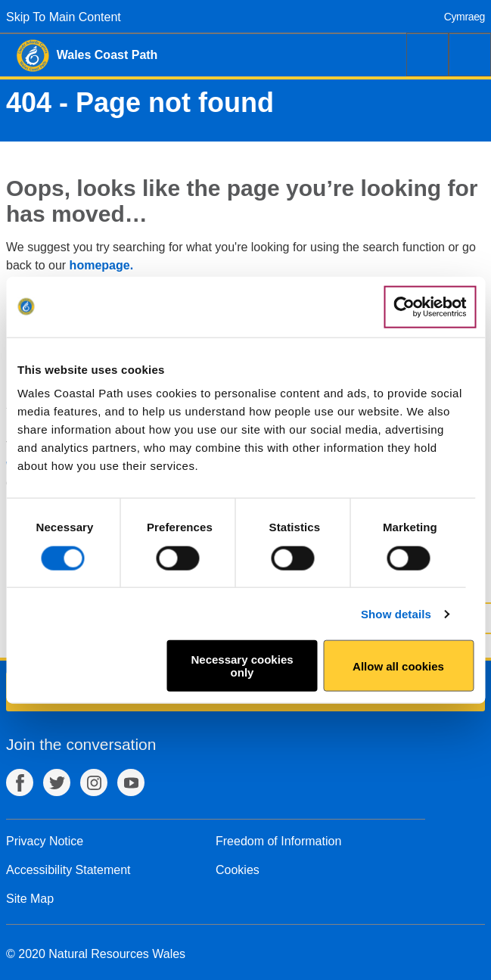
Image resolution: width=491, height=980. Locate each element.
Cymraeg (465, 17)
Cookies (238, 870)
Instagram (94, 782)
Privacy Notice (45, 841)
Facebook (20, 782)
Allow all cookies (398, 666)
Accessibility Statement (68, 870)
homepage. (101, 265)
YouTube (131, 782)
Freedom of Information (278, 841)
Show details (396, 613)
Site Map (30, 899)
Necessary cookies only (242, 666)
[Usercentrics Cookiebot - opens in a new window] (430, 306)
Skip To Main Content (64, 17)
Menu (470, 54)
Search (427, 54)
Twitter (57, 782)
